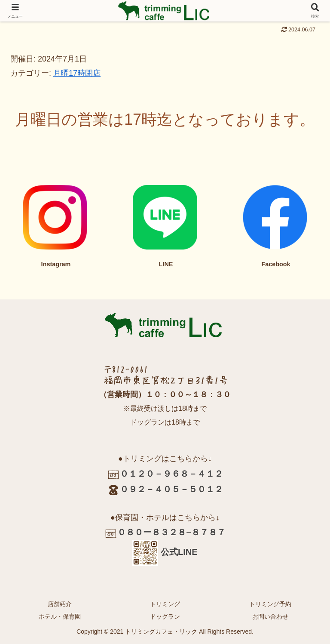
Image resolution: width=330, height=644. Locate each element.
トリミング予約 (270, 604)
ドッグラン (165, 616)
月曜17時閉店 (77, 73)
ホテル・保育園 (60, 616)
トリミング (165, 604)
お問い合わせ (270, 616)
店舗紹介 (60, 604)
